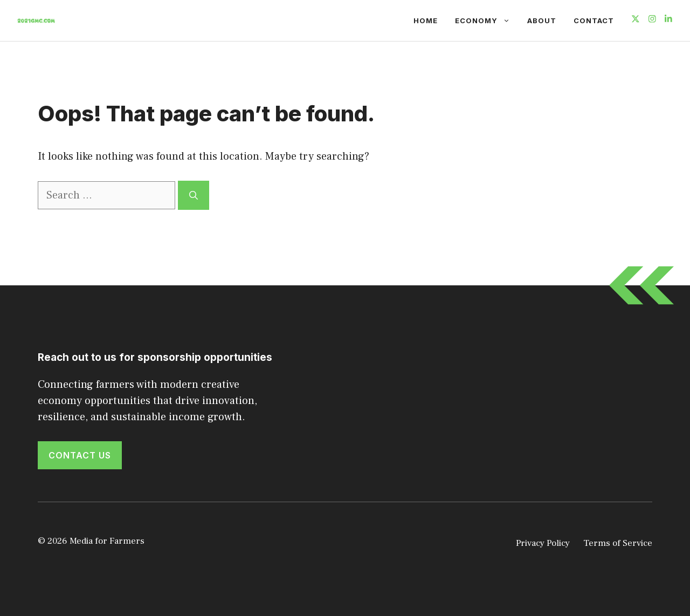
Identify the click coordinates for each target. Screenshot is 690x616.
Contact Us (80, 455)
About (542, 20)
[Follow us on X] (636, 20)
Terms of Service (618, 543)
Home (426, 20)
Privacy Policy (543, 543)
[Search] (194, 195)
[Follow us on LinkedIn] (668, 20)
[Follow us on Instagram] (652, 20)
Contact (594, 20)
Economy (487, 20)
